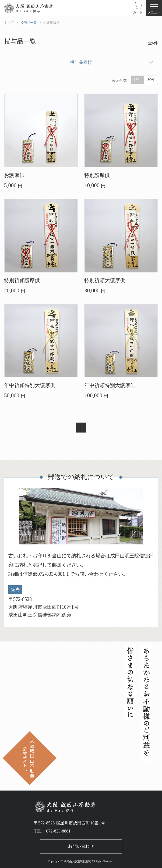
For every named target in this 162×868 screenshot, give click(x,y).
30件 (151, 80)
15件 (138, 80)
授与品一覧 (29, 23)
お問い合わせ (81, 846)
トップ (9, 23)
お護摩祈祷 (51, 23)
